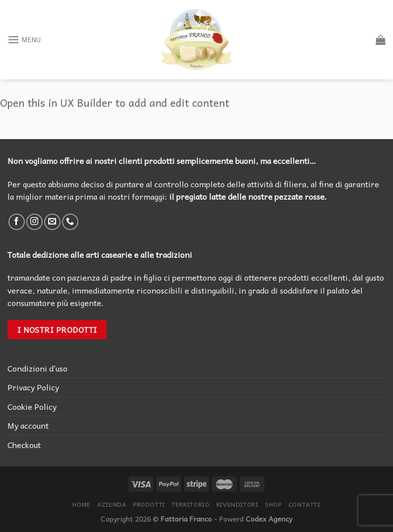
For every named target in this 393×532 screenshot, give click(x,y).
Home (81, 504)
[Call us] (70, 222)
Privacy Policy (33, 387)
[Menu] (24, 39)
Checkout (24, 445)
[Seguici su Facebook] (17, 222)
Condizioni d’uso (37, 368)
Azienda (112, 504)
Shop (273, 504)
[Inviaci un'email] (52, 222)
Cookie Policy (32, 406)
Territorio (191, 504)
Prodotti (149, 504)
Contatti (304, 504)
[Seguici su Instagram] (34, 222)
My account (28, 425)
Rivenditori (237, 504)
